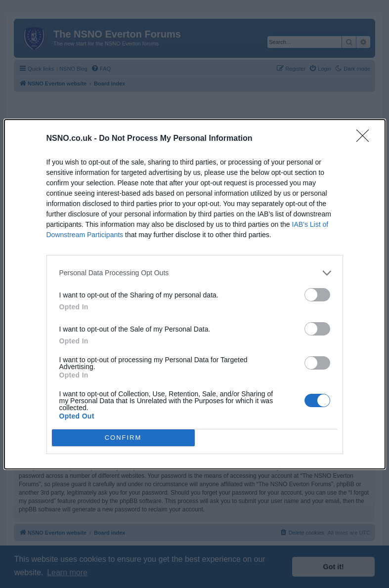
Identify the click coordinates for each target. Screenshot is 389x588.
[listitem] (195, 273)
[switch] (317, 295)
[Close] (366, 139)
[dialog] (195, 294)
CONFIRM (123, 438)
